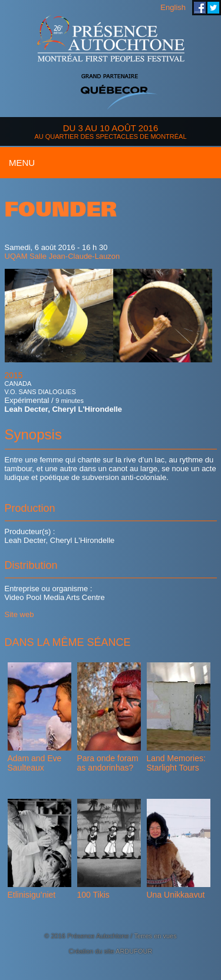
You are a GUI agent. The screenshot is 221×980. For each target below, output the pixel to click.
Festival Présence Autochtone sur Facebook (200, 8)
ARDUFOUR (134, 951)
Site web (19, 614)
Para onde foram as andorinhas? (108, 763)
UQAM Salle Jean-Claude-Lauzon (62, 256)
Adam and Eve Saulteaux (35, 763)
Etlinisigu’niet (32, 895)
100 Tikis (93, 895)
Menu (22, 163)
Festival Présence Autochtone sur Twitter (213, 8)
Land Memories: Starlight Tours (176, 763)
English (173, 7)
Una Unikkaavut (176, 895)
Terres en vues (156, 936)
